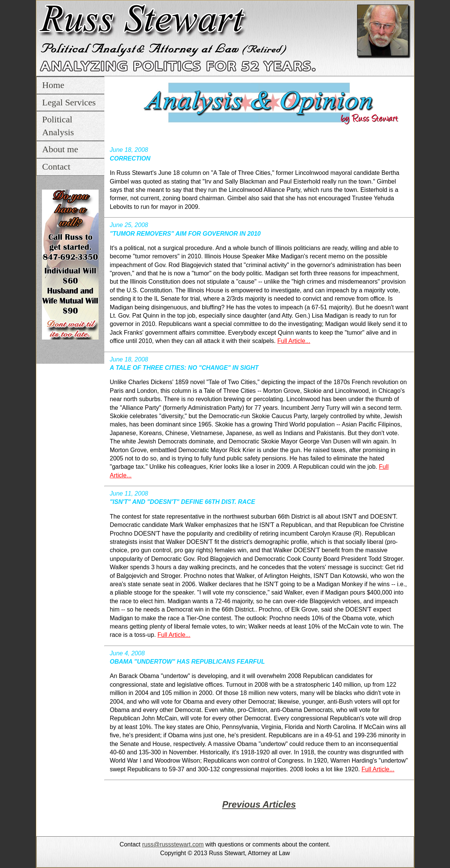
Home (53, 85)
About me (60, 149)
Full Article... (294, 341)
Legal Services (69, 102)
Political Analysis (58, 126)
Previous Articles (259, 804)
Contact (56, 167)
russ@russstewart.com (173, 844)
